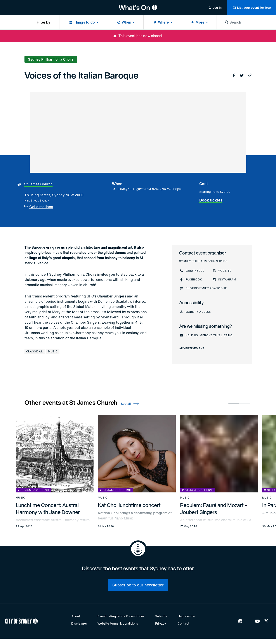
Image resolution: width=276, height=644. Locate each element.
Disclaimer (79, 623)
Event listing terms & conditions (121, 616)
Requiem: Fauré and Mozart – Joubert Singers (214, 509)
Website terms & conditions (118, 623)
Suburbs (161, 616)
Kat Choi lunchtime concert (129, 505)
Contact (183, 623)
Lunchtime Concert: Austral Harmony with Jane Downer (48, 509)
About (76, 616)
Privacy (161, 623)
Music (53, 351)
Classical (35, 351)
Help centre (186, 616)
